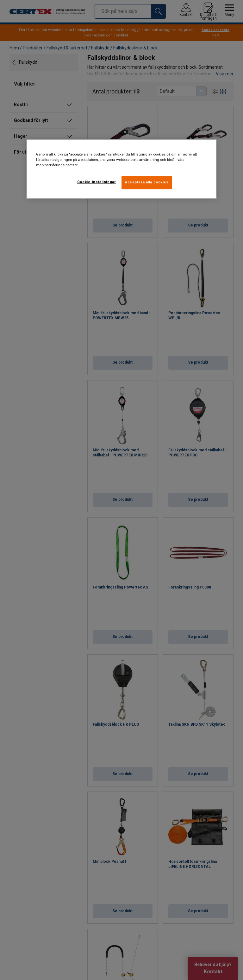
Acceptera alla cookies (147, 182)
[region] (121, 169)
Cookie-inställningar (97, 182)
